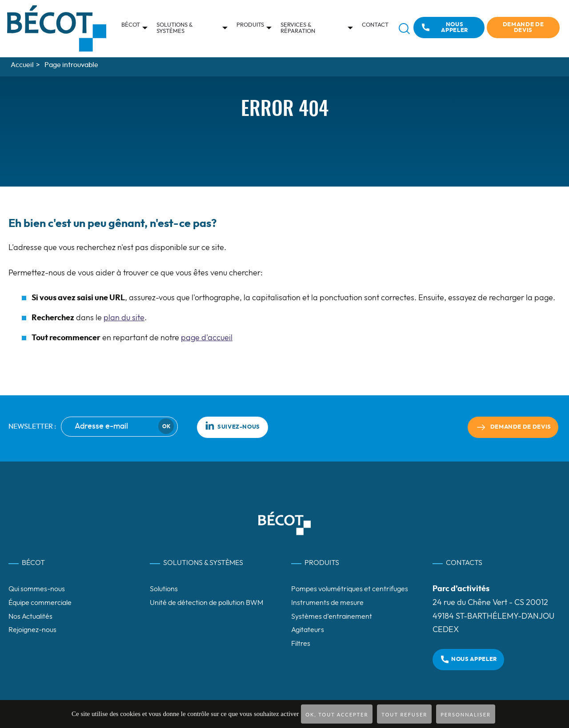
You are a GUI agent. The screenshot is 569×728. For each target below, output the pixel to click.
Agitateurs (308, 630)
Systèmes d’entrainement (332, 617)
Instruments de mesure (327, 603)
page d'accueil (207, 338)
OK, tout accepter (337, 714)
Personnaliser (466, 714)
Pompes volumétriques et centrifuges (350, 589)
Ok (166, 426)
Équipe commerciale (40, 603)
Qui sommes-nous (37, 589)
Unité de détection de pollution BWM (206, 603)
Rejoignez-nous (32, 630)
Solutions (164, 589)
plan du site (124, 318)
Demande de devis (523, 28)
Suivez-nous (232, 426)
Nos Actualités (30, 617)
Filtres (301, 644)
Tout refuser (404, 714)
